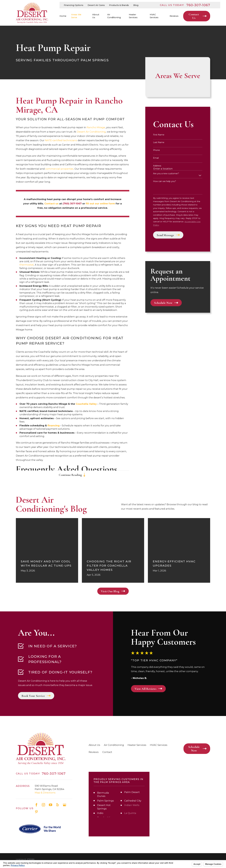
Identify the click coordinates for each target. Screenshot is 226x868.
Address (157, 166)
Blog (136, 5)
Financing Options (74, 5)
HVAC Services (159, 745)
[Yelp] (57, 805)
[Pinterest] (36, 812)
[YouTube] (51, 805)
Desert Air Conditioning (91, 132)
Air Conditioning (114, 745)
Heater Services (137, 745)
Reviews (94, 752)
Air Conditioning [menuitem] (114, 16)
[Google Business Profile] (64, 805)
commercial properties (59, 169)
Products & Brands (119, 5)
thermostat (27, 265)
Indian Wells (132, 805)
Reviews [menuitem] (174, 16)
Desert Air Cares (96, 5)
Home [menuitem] (63, 16)
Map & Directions (45, 793)
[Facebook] (36, 805)
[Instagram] (43, 805)
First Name (159, 135)
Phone (156, 150)
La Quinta (130, 813)
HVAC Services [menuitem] (154, 16)
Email (156, 158)
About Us (94, 745)
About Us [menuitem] (96, 16)
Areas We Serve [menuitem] (76, 16)
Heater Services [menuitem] (133, 16)
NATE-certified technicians (61, 140)
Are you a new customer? (166, 174)
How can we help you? (165, 181)
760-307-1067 (198, 5)
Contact (107, 752)
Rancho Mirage (96, 127)
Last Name (159, 142)
